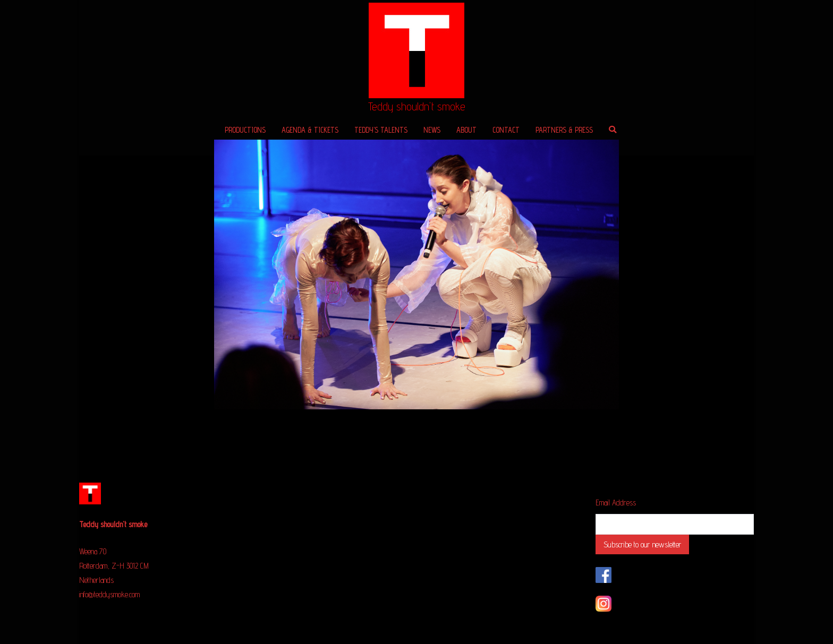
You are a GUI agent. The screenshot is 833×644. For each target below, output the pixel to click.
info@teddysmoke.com (109, 594)
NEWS (432, 130)
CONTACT (506, 130)
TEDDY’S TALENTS (381, 130)
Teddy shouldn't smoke (417, 106)
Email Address (616, 503)
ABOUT (466, 130)
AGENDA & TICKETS (310, 130)
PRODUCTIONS (245, 130)
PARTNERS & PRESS (564, 130)
